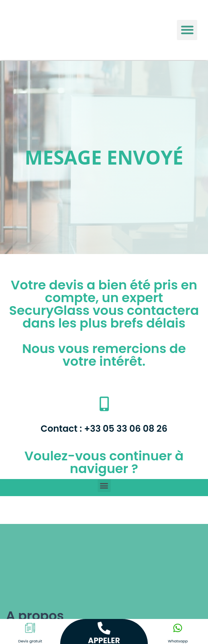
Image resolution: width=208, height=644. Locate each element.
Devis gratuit (30, 641)
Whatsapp (178, 641)
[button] (187, 30)
